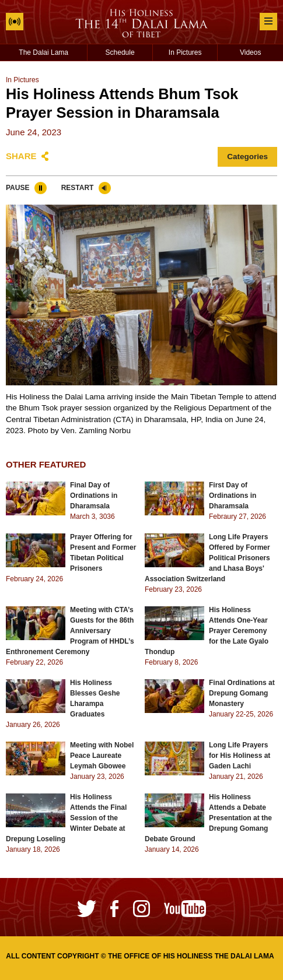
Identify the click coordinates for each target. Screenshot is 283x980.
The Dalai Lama (43, 52)
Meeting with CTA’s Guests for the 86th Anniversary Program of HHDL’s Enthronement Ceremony (70, 631)
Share (21, 156)
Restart (78, 188)
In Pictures (185, 52)
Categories (247, 157)
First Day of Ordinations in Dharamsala (233, 496)
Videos (250, 52)
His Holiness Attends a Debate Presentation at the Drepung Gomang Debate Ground (208, 818)
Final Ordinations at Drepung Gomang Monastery (242, 693)
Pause (18, 188)
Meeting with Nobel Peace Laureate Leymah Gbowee (102, 756)
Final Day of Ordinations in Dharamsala (94, 496)
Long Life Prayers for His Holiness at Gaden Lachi (240, 756)
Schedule (120, 52)
